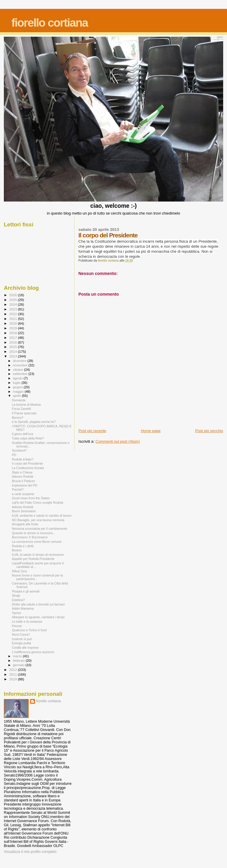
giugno (18, 387)
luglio (17, 383)
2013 (13, 356)
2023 (13, 309)
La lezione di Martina (26, 405)
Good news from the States (31, 498)
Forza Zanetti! (21, 409)
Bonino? (18, 418)
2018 (13, 333)
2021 (13, 319)
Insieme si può (22, 639)
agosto (18, 378)
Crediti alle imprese (25, 648)
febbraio (19, 661)
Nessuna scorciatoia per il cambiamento (40, 529)
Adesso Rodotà (22, 476)
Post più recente (92, 431)
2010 (13, 679)
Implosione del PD (25, 485)
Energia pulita (21, 643)
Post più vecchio (209, 431)
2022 (13, 314)
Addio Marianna (23, 608)
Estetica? (18, 600)
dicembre (20, 361)
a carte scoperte (23, 494)
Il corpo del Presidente (27, 463)
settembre (21, 374)
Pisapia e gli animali (26, 591)
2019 (13, 328)
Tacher (17, 613)
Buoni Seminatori (24, 511)
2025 (13, 300)
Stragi (16, 595)
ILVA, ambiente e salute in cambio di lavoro (42, 516)
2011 (13, 674)
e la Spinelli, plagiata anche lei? (34, 422)
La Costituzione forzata (28, 468)
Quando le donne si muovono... (34, 533)
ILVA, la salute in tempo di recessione (38, 555)
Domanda (19, 400)
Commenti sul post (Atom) (118, 441)
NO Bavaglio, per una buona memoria (38, 520)
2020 (13, 323)
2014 (13, 351)
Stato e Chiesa (22, 472)
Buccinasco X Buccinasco (30, 537)
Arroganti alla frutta (25, 524)
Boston (17, 550)
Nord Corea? (21, 635)
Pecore (17, 626)
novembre (21, 365)
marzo (18, 656)
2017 (13, 338)
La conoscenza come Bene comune (37, 542)
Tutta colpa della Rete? (28, 438)
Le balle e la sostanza (27, 621)
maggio (19, 392)
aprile (17, 396)
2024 (13, 304)
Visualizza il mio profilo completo (30, 852)
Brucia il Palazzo (23, 481)
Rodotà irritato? (22, 459)
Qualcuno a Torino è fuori (29, 630)
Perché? (18, 489)
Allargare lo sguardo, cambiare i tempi (38, 617)
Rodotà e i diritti (23, 546)
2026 (13, 295)
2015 (13, 347)
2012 (13, 670)
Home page (151, 431)
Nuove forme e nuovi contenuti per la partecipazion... (37, 577)
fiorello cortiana (50, 23)
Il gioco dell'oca (22, 434)
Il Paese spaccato (24, 413)
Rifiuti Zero (19, 571)
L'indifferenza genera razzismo (33, 652)
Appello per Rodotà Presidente (33, 559)
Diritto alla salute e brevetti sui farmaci (38, 604)
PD (14, 455)
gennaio (19, 665)
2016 (13, 342)
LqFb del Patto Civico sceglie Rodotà (37, 503)
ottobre (19, 370)
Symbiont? (19, 450)
